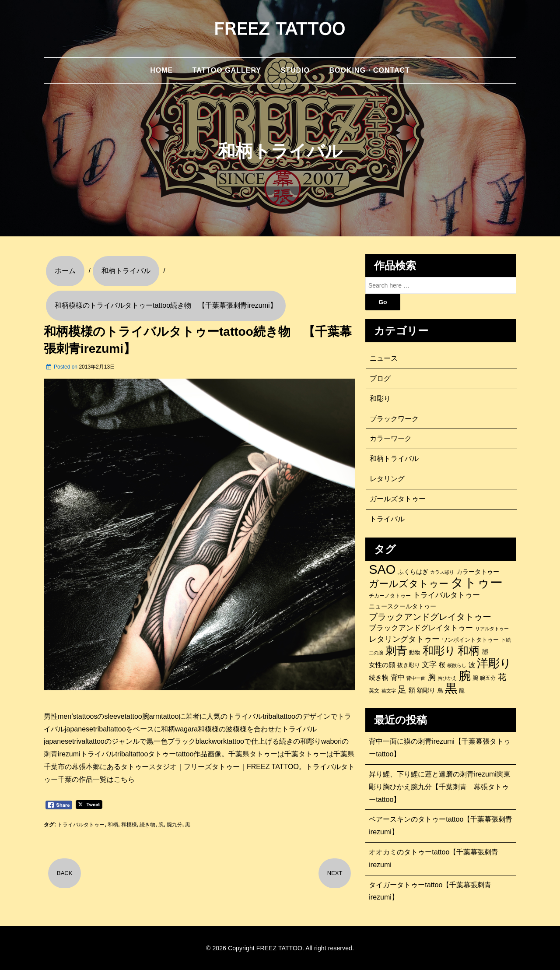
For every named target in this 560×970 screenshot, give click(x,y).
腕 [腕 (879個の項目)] (465, 676)
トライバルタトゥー (81, 825)
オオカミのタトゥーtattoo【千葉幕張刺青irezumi (434, 858)
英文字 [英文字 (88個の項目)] (389, 691)
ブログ (380, 378)
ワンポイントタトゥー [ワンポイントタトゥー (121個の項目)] (470, 640)
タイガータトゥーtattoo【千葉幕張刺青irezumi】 (430, 891)
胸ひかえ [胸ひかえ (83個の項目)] (447, 678)
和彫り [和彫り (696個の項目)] (439, 650)
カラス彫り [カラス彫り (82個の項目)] (442, 572)
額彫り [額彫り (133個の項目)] (426, 690)
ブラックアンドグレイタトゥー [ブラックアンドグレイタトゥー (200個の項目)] (421, 628)
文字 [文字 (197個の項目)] (429, 665)
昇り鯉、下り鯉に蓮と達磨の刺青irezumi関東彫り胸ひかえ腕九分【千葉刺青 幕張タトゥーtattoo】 (440, 787)
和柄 (113, 825)
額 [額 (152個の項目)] (412, 690)
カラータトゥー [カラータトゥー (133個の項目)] (478, 572)
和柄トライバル (394, 459)
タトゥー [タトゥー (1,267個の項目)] (477, 583)
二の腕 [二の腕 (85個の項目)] (376, 653)
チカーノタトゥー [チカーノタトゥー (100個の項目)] (390, 596)
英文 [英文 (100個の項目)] (374, 691)
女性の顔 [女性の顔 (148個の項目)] (382, 665)
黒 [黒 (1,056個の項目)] (451, 689)
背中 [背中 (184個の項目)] (398, 677)
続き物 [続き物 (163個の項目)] (379, 677)
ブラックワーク (394, 419)
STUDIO (295, 70)
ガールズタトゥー (398, 499)
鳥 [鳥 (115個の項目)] (440, 691)
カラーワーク (391, 438)
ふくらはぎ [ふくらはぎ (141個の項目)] (413, 572)
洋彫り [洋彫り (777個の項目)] (494, 663)
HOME (161, 70)
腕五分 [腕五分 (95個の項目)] (488, 678)
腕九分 (175, 825)
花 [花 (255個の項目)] (502, 677)
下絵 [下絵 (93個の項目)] (506, 640)
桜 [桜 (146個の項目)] (442, 665)
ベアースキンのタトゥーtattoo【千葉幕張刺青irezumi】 (441, 826)
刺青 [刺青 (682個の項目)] (396, 650)
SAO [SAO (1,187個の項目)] (382, 569)
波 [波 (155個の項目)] (472, 665)
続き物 (147, 825)
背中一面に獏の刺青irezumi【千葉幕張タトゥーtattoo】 (440, 748)
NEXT (335, 873)
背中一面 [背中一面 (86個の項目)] (416, 678)
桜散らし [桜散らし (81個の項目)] (457, 665)
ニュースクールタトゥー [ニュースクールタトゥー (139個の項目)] (402, 606)
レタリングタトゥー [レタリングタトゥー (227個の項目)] (404, 639)
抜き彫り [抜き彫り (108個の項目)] (409, 665)
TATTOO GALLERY (227, 70)
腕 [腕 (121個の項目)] (475, 678)
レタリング (387, 479)
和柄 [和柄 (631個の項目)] (469, 651)
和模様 (129, 825)
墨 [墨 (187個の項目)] (485, 652)
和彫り (380, 399)
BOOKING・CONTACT (369, 70)
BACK (65, 873)
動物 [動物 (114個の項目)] (415, 652)
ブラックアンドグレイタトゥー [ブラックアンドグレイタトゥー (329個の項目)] (430, 617)
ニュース (384, 358)
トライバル (387, 519)
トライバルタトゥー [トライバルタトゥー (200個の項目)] (446, 595)
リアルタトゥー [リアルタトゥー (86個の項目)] (492, 629)
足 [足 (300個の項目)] (402, 689)
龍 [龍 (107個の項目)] (462, 691)
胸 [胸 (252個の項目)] (432, 677)
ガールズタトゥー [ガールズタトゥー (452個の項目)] (409, 584)
